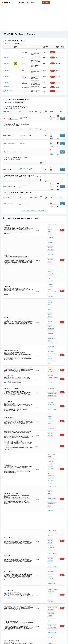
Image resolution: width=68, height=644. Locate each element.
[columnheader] (8, 47)
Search (46, 2)
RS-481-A (54, 457)
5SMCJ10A (55, 282)
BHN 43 (55, 266)
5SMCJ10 (50, 282)
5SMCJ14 (50, 290)
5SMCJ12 (50, 286)
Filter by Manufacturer (10, 44)
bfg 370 (49, 319)
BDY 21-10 (50, 275)
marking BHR (51, 539)
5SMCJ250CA (14, 323)
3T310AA (18, 606)
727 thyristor (51, 408)
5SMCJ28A (50, 262)
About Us (60, 639)
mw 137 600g (50, 417)
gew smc (50, 541)
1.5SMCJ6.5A (50, 513)
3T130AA (27, 605)
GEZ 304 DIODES (51, 472)
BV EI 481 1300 (51, 256)
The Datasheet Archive (6, 2)
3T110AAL (28, 607)
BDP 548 (49, 603)
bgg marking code (52, 537)
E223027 (27, 604)
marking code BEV (52, 346)
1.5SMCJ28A (50, 336)
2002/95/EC (55, 228)
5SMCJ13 (50, 288)
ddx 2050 (50, 613)
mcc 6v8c (50, 589)
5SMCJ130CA (50, 249)
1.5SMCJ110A (22, 135)
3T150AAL (11, 608)
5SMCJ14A (55, 290)
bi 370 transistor (52, 317)
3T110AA (23, 605)
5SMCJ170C (50, 569)
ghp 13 (49, 231)
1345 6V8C (50, 587)
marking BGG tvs (52, 301)
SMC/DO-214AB (51, 237)
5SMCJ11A (55, 284)
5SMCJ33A (50, 266)
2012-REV (55, 229)
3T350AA (22, 606)
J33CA (49, 258)
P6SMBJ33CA (50, 605)
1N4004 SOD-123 (51, 413)
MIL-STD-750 (50, 480)
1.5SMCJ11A (50, 509)
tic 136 (55, 275)
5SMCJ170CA (20, 332)
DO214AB (50, 459)
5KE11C (49, 356)
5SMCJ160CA (50, 565)
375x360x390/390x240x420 (53, 402)
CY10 (49, 268)
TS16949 (54, 226)
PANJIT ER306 (51, 412)
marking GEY (51, 297)
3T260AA (14, 606)
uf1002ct (50, 410)
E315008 (49, 519)
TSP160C (50, 406)
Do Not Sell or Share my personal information (33, 639)
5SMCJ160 (50, 461)
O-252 (56, 404)
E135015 (49, 457)
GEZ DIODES (50, 469)
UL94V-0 (55, 333)
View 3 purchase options (13, 120)
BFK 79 (49, 277)
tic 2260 (55, 273)
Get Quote (62, 144)
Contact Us (55, 639)
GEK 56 (49, 360)
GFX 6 (49, 434)
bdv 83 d (50, 532)
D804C (54, 419)
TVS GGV (50, 303)
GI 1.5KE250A (50, 611)
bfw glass (55, 315)
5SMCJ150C (50, 251)
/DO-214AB (50, 271)
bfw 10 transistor (52, 534)
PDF (52, 52)
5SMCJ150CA (50, 253)
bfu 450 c (55, 303)
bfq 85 (54, 277)
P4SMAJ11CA (50, 609)
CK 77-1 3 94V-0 (51, 601)
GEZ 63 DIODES (51, 471)
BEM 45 (54, 532)
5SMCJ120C (50, 243)
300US (54, 356)
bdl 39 (49, 530)
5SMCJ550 (50, 575)
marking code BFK (52, 535)
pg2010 (49, 419)
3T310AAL (29, 608)
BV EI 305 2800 (51, 260)
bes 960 (55, 358)
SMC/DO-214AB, (51, 310)
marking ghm (51, 293)
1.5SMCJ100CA (51, 264)
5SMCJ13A (55, 288)
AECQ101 (50, 228)
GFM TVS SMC (51, 551)
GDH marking (51, 437)
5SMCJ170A (50, 467)
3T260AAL (25, 608)
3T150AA (31, 605)
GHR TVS (55, 291)
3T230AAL (20, 608)
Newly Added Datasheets (11, 639)
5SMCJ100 (50, 380)
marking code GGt (52, 432)
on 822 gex (55, 530)
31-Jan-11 (27, 562)
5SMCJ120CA (50, 245)
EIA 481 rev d (51, 371)
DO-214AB (50, 239)
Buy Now (62, 118)
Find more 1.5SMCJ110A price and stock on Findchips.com (34, 210)
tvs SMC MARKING (52, 314)
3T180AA (6, 606)
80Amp (18, 411)
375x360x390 (50, 404)
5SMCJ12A (55, 286)
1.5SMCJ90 (50, 358)
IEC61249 (50, 229)
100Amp (49, 400)
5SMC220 (50, 507)
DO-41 (11, 605)
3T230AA (10, 606)
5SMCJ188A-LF (24, 376)
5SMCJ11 (50, 284)
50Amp (16, 410)
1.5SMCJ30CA (54, 268)
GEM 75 (49, 430)
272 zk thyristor (52, 415)
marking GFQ (51, 299)
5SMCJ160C (50, 561)
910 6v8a (50, 583)
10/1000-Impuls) (51, 335)
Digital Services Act (48, 639)
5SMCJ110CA (50, 241)
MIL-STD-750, (50, 312)
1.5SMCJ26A (50, 511)
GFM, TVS (50, 291)
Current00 (50, 581)
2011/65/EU (55, 424)
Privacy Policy (20, 639)
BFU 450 (49, 255)
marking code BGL (52, 348)
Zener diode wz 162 (52, 617)
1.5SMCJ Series (51, 295)
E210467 (6, 230)
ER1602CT (55, 406)
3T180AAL (16, 608)
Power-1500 (7, 254)
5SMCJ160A (50, 463)
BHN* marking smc (52, 549)
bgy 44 (56, 482)
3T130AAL (7, 608)
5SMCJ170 (50, 465)
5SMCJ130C (50, 247)
